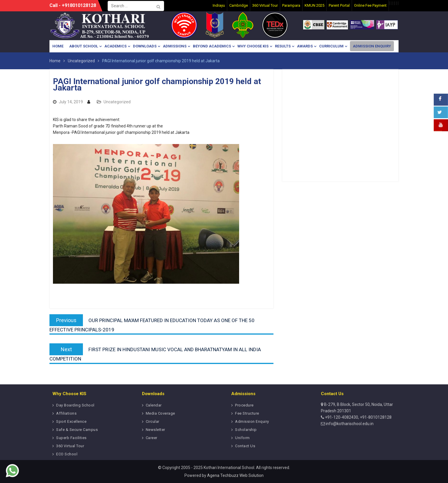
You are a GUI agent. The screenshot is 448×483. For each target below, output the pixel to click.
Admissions (175, 46)
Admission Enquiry (372, 46)
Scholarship (246, 430)
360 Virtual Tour (70, 446)
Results (283, 46)
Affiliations (66, 413)
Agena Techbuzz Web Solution (235, 475)
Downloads (145, 46)
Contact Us (245, 446)
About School (84, 46)
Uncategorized (117, 102)
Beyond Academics (212, 46)
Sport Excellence (71, 421)
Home (58, 46)
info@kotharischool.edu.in (349, 424)
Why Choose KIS (253, 46)
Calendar (154, 405)
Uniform (242, 438)
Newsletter (155, 430)
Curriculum (331, 46)
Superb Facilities (71, 438)
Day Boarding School (75, 405)
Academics (115, 46)
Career (152, 438)
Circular (153, 421)
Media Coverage (160, 413)
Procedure (244, 405)
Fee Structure (247, 413)
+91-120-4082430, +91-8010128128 (358, 417)
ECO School (67, 454)
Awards (305, 46)
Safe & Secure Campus (77, 430)
